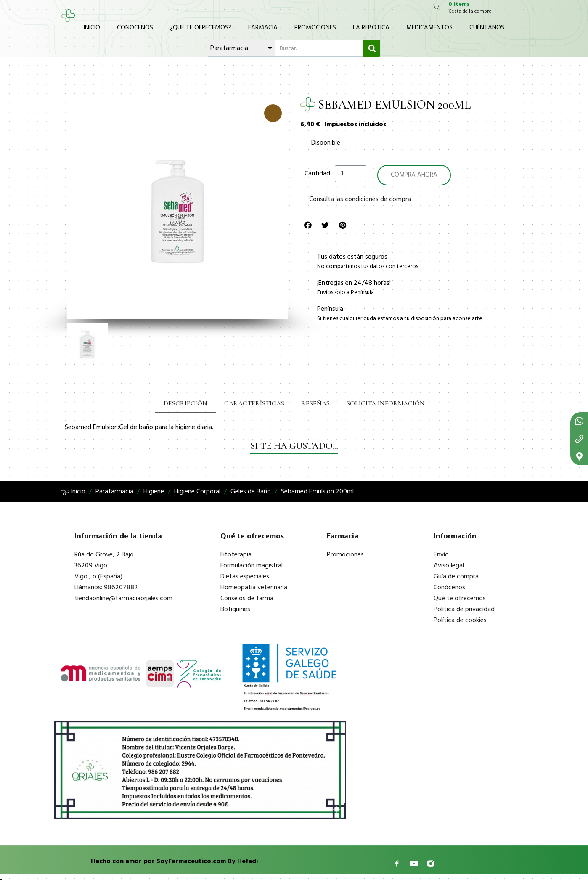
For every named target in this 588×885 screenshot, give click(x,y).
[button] (73, 209)
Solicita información (386, 403)
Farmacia (263, 28)
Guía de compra (456, 577)
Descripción (185, 403)
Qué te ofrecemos (460, 599)
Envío (441, 555)
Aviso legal (449, 566)
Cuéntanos (487, 28)
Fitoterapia (236, 555)
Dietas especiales (245, 577)
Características (254, 403)
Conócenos (135, 28)
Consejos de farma (247, 599)
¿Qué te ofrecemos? (201, 28)
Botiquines (235, 609)
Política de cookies (460, 620)
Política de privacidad (464, 609)
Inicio (92, 28)
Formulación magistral (252, 566)
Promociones (315, 28)
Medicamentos (429, 28)
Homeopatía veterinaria (254, 588)
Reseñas (315, 403)
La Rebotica (371, 28)
